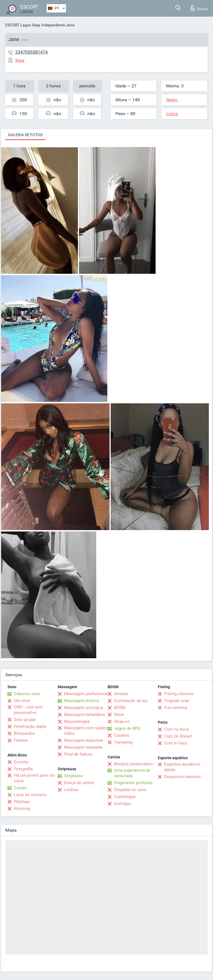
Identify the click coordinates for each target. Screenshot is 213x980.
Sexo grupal (25, 720)
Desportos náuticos (182, 777)
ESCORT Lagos (18, 25)
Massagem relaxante (83, 747)
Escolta (21, 762)
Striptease (73, 776)
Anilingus (123, 804)
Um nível (22, 701)
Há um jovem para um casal (34, 778)
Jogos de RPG (127, 728)
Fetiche (21, 740)
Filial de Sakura (78, 754)
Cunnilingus (125, 797)
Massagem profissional (86, 694)
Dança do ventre (79, 783)
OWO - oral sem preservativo (28, 710)
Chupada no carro (130, 790)
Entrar (199, 8)
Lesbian (71, 790)
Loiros (172, 114)
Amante (121, 694)
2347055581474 (31, 52)
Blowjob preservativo (133, 764)
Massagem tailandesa (84, 715)
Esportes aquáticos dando (182, 767)
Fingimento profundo (133, 783)
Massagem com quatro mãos (86, 731)
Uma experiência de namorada (132, 773)
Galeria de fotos (25, 135)
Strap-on (122, 721)
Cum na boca (176, 729)
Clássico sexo (27, 694)
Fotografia (23, 769)
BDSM (120, 708)
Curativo (122, 735)
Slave (119, 715)
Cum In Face (176, 743)
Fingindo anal (177, 701)
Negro (172, 100)
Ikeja (36, 25)
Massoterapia (77, 721)
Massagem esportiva (83, 740)
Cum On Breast (178, 736)
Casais (20, 788)
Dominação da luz (131, 701)
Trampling (123, 742)
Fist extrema (176, 708)
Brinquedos (24, 733)
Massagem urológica (84, 708)
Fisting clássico (179, 694)
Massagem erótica (81, 701)
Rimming (22, 809)
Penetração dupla (30, 726)
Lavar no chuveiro (30, 795)
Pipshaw (22, 802)
